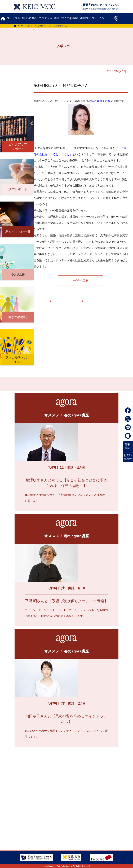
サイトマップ (20, 819)
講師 (57, 18)
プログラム (45, 18)
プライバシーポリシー (62, 825)
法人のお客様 (70, 18)
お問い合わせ (128, 457)
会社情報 (17, 825)
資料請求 (128, 446)
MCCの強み (29, 18)
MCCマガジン (88, 18)
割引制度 (63, 790)
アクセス (17, 813)
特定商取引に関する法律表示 (29, 832)
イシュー (104, 18)
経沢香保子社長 (101, 101)
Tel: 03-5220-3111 (105, 823)
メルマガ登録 (21, 796)
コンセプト (13, 18)
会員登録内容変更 (65, 813)
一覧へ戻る (81, 281)
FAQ (46, 819)
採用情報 (70, 819)
